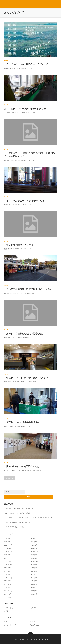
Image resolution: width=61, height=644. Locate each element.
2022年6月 (34, 568)
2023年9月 (8, 555)
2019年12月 (34, 587)
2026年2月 (8, 539)
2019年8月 (8, 594)
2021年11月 (8, 578)
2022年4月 (34, 571)
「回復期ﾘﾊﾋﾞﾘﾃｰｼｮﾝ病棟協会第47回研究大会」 (27, 64)
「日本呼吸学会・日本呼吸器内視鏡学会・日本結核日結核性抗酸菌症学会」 (29, 518)
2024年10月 (8, 545)
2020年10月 (8, 584)
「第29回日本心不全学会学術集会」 (22, 422)
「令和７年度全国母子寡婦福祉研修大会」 (25, 201)
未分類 (6, 61)
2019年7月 (34, 594)
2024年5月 (34, 545)
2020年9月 (34, 584)
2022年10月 (8, 565)
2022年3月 (8, 574)
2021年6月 (34, 578)
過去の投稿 (10, 478)
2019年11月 (8, 591)
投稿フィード (35, 622)
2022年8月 (34, 565)
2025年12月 (34, 539)
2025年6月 (34, 542)
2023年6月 (34, 558)
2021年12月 (34, 574)
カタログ (33, 608)
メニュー (58, 4)
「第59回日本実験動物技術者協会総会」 (24, 333)
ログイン (7, 622)
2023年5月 (8, 561)
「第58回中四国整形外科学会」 (20, 245)
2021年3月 (34, 581)
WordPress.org (35, 625)
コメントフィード (10, 625)
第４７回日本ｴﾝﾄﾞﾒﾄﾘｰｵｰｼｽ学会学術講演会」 (26, 108)
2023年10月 (34, 552)
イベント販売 (9, 608)
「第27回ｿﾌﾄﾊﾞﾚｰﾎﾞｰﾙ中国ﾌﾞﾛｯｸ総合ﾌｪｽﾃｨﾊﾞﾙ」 (27, 378)
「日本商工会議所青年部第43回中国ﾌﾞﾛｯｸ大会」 (28, 289)
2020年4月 (8, 587)
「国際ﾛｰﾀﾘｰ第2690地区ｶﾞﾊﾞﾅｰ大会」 (23, 466)
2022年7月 (8, 568)
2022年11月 (34, 561)
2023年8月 (34, 555)
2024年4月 (8, 548)
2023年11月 (8, 552)
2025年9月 (8, 542)
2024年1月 (34, 548)
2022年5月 (8, 571)
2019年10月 (34, 591)
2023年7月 (8, 558)
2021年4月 (8, 581)
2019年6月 (8, 597)
